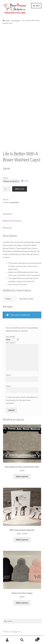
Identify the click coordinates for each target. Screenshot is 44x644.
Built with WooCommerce (13, 630)
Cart (34, 638)
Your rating (11, 308)
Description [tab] (7, 185)
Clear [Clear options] (26, 152)
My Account (7, 640)
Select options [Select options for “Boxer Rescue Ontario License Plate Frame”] (22, 447)
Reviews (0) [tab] (7, 199)
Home (7, 20)
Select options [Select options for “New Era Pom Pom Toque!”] (22, 574)
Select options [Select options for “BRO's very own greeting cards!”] (22, 511)
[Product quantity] (7, 160)
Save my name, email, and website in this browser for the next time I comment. (22, 371)
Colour (5, 149)
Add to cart (20, 160)
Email (9, 357)
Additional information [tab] (12, 192)
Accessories (16, 20)
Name (9, 346)
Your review (11, 314)
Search (22, 640)
